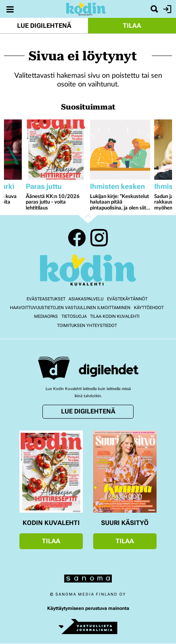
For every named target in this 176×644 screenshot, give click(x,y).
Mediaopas (46, 316)
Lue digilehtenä (44, 26)
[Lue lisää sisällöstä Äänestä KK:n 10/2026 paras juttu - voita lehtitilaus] (56, 150)
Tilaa (132, 26)
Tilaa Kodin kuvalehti (115, 316)
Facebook (77, 238)
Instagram (99, 238)
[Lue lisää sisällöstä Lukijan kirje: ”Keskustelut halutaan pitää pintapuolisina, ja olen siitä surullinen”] (120, 150)
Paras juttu (44, 186)
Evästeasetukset (46, 299)
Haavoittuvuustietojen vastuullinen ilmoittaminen (70, 308)
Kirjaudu (166, 9)
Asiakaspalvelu (86, 299)
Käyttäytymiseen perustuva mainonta (88, 608)
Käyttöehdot (149, 308)
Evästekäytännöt (127, 299)
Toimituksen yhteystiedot (87, 326)
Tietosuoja (74, 316)
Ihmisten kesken (118, 186)
